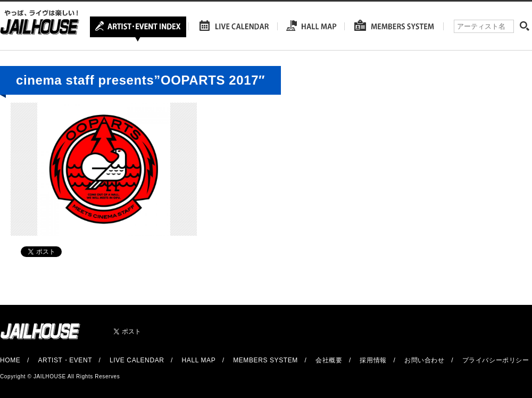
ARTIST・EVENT (65, 360)
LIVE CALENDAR (137, 360)
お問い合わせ (425, 360)
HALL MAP (199, 360)
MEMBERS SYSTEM (265, 360)
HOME (10, 360)
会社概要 (329, 360)
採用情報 (373, 360)
